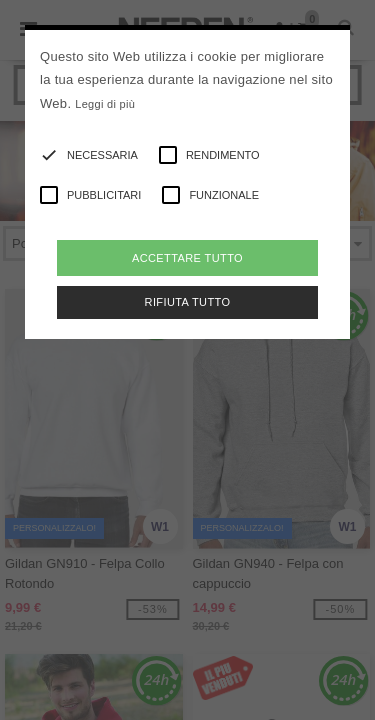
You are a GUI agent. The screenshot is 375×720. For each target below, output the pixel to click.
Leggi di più (105, 104)
